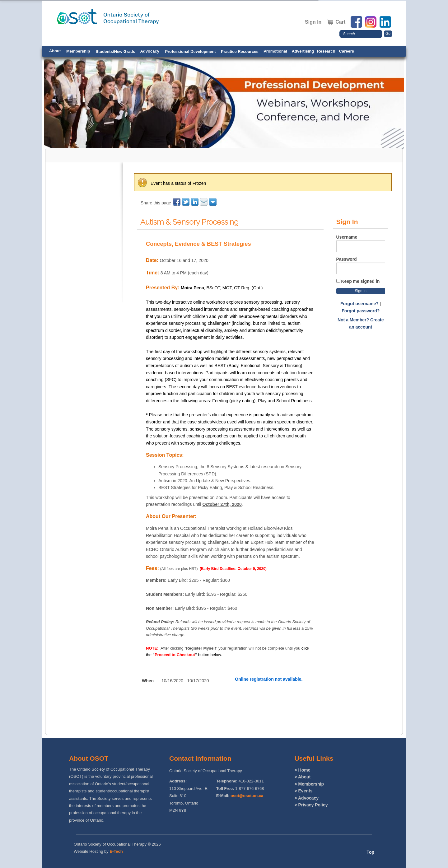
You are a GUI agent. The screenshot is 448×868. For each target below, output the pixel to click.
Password (347, 259)
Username (347, 237)
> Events (303, 791)
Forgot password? (361, 311)
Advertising (303, 51)
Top (370, 852)
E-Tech (116, 851)
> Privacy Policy (311, 805)
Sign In (313, 22)
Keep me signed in (361, 281)
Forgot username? (359, 304)
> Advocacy (306, 798)
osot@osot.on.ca (247, 796)
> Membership (309, 784)
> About (302, 777)
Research (326, 51)
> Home (302, 770)
